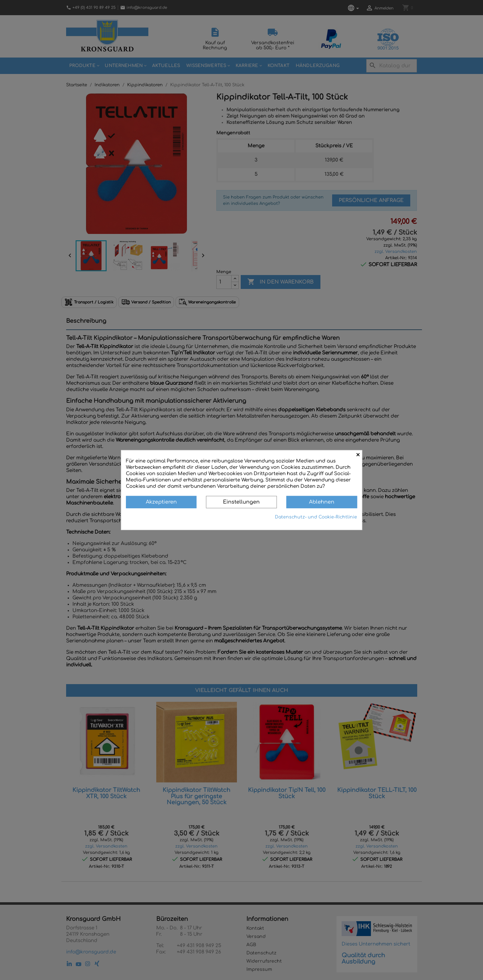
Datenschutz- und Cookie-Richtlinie (316, 517)
